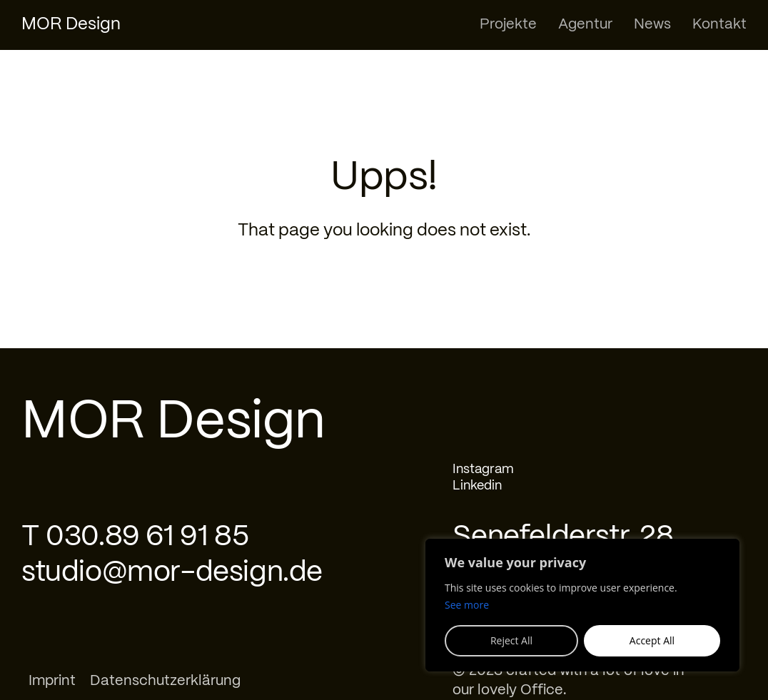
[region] (582, 605)
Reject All (511, 640)
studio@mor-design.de (172, 573)
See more (467, 605)
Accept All (652, 640)
